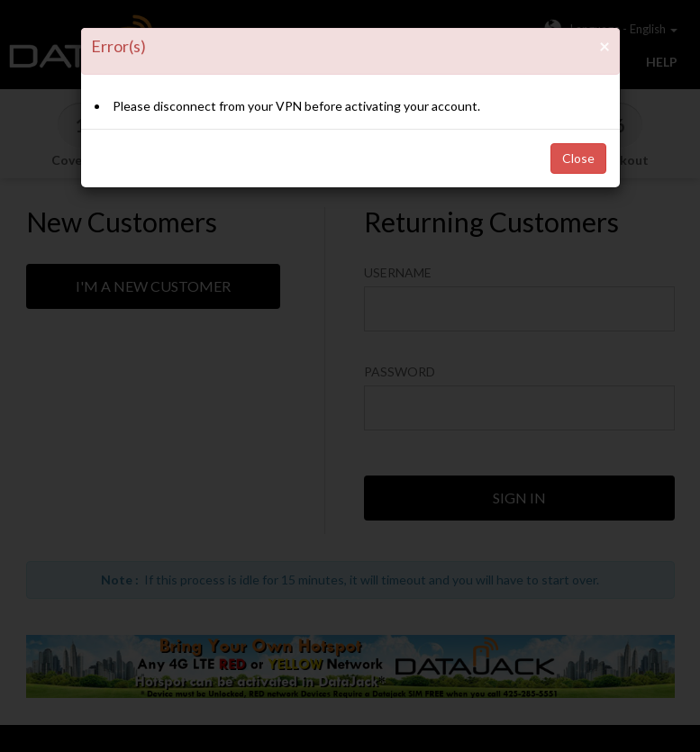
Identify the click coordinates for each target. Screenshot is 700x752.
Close (578, 158)
